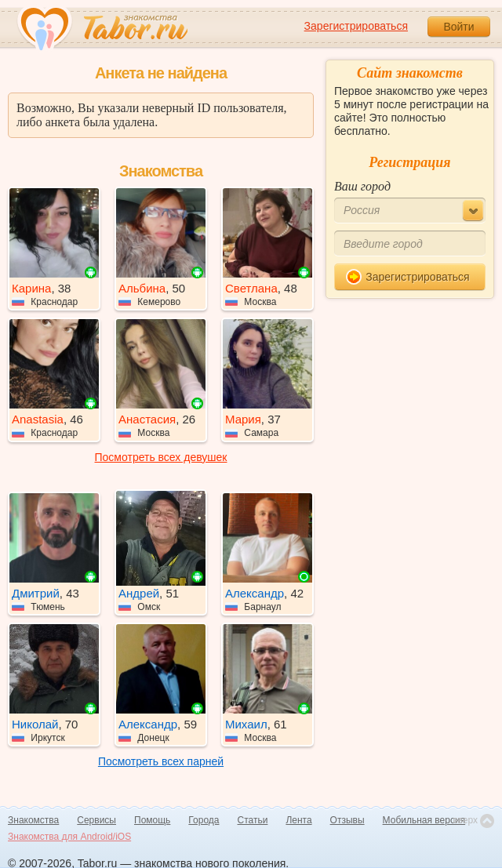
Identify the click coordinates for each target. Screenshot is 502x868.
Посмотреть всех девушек (161, 457)
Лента (298, 820)
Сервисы (96, 820)
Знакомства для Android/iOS (69, 837)
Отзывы (347, 820)
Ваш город (362, 186)
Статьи (253, 820)
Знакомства (33, 820)
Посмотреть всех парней (161, 761)
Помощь (152, 820)
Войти (458, 27)
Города (204, 820)
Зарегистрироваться (356, 26)
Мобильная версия (424, 820)
